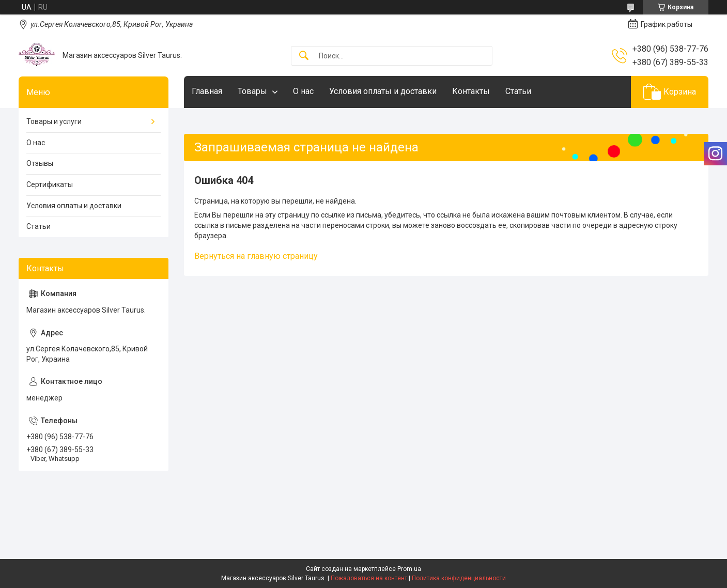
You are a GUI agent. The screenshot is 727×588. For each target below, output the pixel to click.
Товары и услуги (54, 121)
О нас (303, 91)
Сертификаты (50, 184)
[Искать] (304, 56)
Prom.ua (409, 569)
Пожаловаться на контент (369, 578)
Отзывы (40, 163)
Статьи (518, 91)
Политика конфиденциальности (459, 578)
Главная (207, 91)
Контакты (471, 91)
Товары (252, 91)
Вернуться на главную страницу (256, 256)
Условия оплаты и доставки (383, 91)
